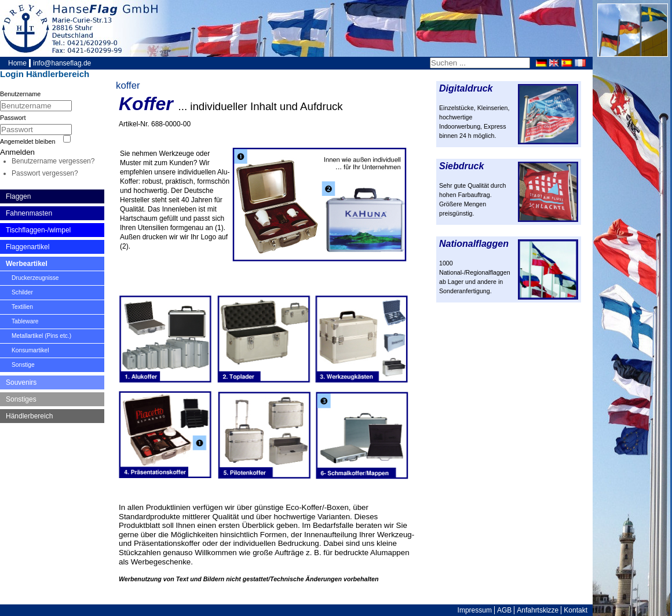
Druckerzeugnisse (35, 278)
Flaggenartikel (28, 247)
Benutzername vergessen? (53, 161)
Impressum (475, 610)
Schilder (22, 292)
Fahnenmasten (29, 213)
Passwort (13, 118)
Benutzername (20, 94)
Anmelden (17, 152)
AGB (504, 610)
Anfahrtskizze (538, 610)
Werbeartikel (27, 264)
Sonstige (23, 365)
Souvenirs (21, 382)
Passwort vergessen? (45, 173)
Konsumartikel (30, 350)
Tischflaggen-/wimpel (38, 230)
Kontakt (576, 610)
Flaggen (18, 196)
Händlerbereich (29, 416)
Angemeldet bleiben (28, 141)
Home (17, 63)
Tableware (25, 321)
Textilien (22, 307)
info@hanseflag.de (62, 63)
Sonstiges (21, 399)
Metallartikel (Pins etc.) (41, 336)
